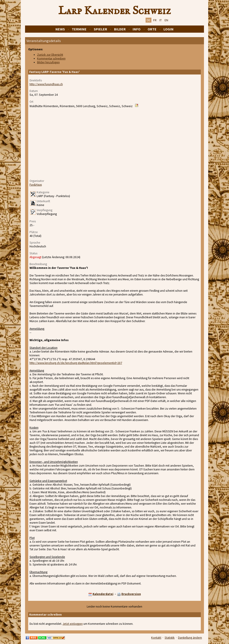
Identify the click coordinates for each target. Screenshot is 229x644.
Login (169, 29)
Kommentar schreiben (51, 58)
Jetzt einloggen (73, 624)
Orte (152, 29)
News (60, 29)
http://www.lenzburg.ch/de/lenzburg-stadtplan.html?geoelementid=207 (76, 363)
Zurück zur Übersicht (50, 55)
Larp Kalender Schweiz (115, 11)
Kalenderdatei (103, 594)
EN (166, 20)
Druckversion (131, 594)
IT (161, 20)
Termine (79, 29)
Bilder (120, 29)
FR (155, 20)
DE (148, 20)
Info (137, 29)
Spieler (100, 29)
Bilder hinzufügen (48, 62)
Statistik (170, 638)
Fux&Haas (36, 185)
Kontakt (156, 638)
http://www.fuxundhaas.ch (46, 84)
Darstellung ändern (190, 638)
